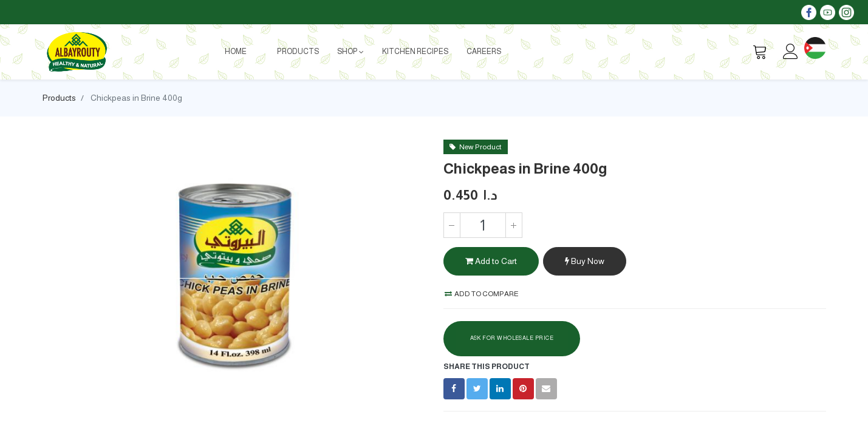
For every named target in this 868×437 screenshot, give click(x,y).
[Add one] (514, 225)
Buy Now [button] (585, 261)
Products (59, 98)
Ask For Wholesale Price (512, 338)
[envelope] (546, 389)
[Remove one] (452, 225)
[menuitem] (236, 52)
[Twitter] (477, 389)
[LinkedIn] (500, 389)
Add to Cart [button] (491, 261)
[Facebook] (454, 389)
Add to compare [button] (482, 294)
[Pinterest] (523, 389)
